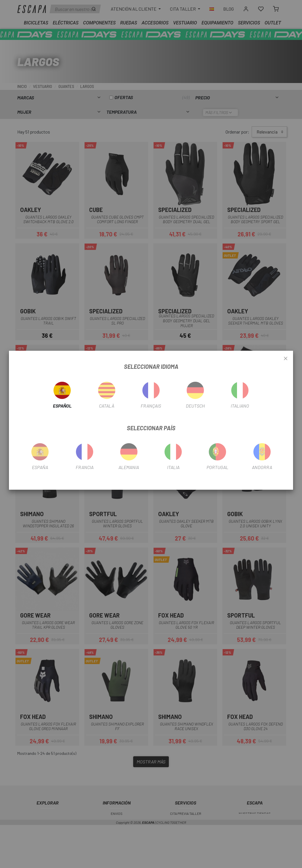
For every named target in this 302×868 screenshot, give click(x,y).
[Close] (286, 359)
